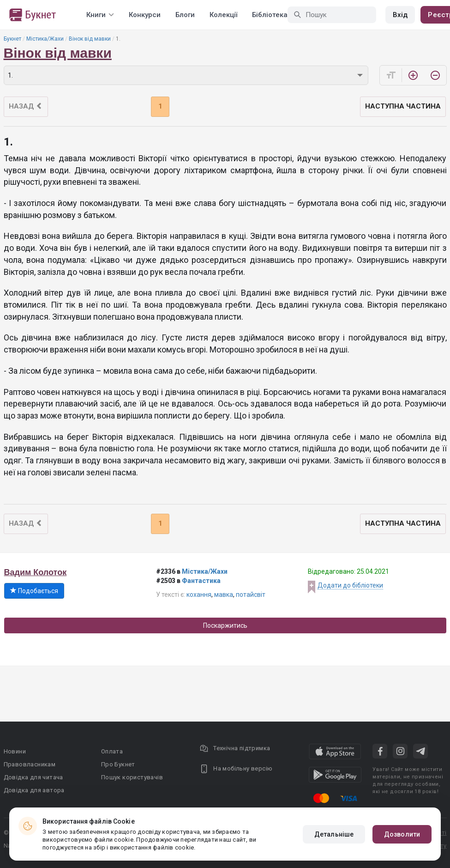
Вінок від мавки (90, 39)
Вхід (400, 15)
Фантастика (201, 581)
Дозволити (402, 834)
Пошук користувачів (132, 777)
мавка (224, 595)
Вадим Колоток (36, 572)
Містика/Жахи (45, 39)
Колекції (223, 15)
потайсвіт (251, 595)
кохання (199, 595)
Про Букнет (118, 764)
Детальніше (334, 834)
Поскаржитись (225, 625)
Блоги (185, 15)
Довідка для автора (34, 790)
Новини (15, 751)
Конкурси (145, 15)
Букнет (12, 39)
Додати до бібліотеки (350, 585)
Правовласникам (30, 764)
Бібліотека (270, 15)
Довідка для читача (33, 777)
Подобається (34, 591)
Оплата (112, 751)
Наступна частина (403, 106)
